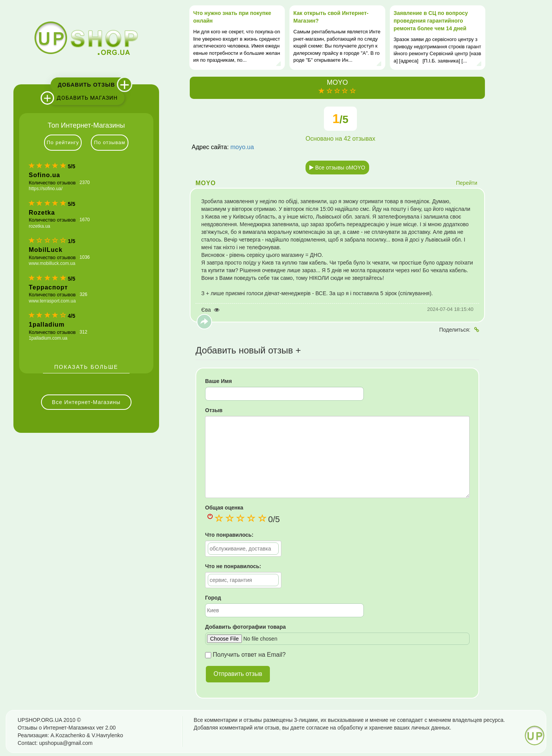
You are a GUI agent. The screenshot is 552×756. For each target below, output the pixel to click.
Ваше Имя (219, 381)
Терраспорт (48, 287)
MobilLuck (46, 250)
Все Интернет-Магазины (86, 402)
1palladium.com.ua (48, 338)
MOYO (206, 183)
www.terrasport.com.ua (52, 301)
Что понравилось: (229, 535)
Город (213, 598)
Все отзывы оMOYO (337, 168)
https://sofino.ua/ (46, 189)
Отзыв (214, 410)
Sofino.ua (44, 175)
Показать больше (86, 367)
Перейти (467, 183)
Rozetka (42, 213)
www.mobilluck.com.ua (52, 263)
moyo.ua (242, 147)
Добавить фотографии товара (245, 627)
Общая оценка (224, 508)
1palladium (47, 325)
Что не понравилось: (233, 566)
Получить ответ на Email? (245, 655)
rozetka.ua (39, 226)
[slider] (48, 166)
